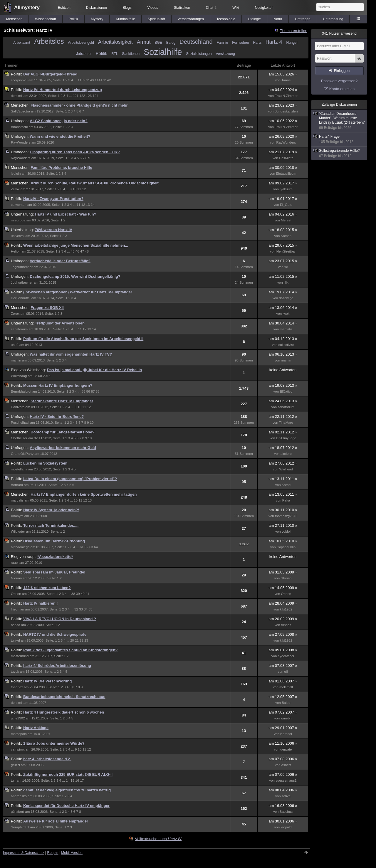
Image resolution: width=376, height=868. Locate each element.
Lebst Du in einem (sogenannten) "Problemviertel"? (70, 479)
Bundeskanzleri (286, 111)
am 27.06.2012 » (283, 463)
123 (89, 96)
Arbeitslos (49, 41)
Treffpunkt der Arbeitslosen (60, 323)
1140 (90, 80)
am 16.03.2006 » (283, 806)
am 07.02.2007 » (283, 712)
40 (83, 594)
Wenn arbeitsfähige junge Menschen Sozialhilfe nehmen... (76, 245)
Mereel (286, 220)
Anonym (17, 516)
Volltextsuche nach (158, 839)
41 (87, 594)
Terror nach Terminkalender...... (51, 525)
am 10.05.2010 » (283, 541)
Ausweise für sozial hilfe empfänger (56, 821)
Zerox (15, 189)
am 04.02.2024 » (283, 90)
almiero (286, 454)
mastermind (20, 656)
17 (82, 780)
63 (91, 547)
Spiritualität (156, 19)
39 (78, 594)
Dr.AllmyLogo (286, 438)
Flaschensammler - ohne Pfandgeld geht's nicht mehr (79, 105)
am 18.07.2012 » (283, 448)
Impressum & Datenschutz (24, 853)
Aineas (286, 625)
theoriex (17, 687)
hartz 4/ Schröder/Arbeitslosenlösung (57, 666)
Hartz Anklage (36, 728)
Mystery (97, 19)
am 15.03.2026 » (283, 74)
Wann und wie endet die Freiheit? (60, 136)
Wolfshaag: (29, 370)
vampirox (18, 749)
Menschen (14, 19)
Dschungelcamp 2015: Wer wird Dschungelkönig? (75, 276)
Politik (73, 19)
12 (84, 189)
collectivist (286, 345)
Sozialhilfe (163, 52)
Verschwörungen (191, 19)
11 (79, 189)
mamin (16, 360)
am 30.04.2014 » (283, 323)
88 (98, 391)
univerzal (18, 236)
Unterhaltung (333, 19)
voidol (286, 531)
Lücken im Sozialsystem (45, 463)
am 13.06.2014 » (283, 308)
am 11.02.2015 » (283, 276)
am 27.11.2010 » (283, 525)
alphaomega (20, 547)
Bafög (171, 43)
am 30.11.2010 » (283, 510)
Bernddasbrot (21, 391)
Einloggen (342, 71)
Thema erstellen (294, 31)
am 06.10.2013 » (283, 354)
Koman (286, 236)
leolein (16, 174)
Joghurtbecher (22, 267)
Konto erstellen (342, 89)
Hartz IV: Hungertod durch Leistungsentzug (63, 90)
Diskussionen (96, 8)
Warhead (286, 469)
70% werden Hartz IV (54, 230)
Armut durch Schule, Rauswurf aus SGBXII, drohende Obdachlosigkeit (95, 183)
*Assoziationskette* (55, 557)
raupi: (24, 557)
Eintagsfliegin (286, 174)
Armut (144, 42)
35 (90, 609)
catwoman (19, 205)
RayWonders (21, 142)
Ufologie (254, 19)
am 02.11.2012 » (283, 432)
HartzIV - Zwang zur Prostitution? (53, 199)
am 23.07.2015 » (283, 261)
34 (86, 609)
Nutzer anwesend (339, 33)
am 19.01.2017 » (283, 199)
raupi (15, 563)
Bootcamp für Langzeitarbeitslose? (62, 432)
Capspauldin (286, 547)
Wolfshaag (19, 376)
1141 (99, 80)
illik (286, 282)
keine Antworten (283, 370)
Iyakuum (286, 189)
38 (73, 594)
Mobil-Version (72, 853)
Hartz (257, 43)
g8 (286, 672)
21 (77, 640)
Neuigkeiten (264, 8)
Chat (211, 8)
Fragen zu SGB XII (47, 308)
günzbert (17, 812)
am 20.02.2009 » (283, 619)
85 (83, 391)
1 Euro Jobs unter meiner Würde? (54, 743)
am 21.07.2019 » (283, 152)
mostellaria (19, 469)
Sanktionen (131, 54)
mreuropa (18, 220)
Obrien (16, 594)
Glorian (16, 578)
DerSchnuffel (21, 298)
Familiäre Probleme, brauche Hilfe (61, 168)
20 (72, 640)
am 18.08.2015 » (283, 230)
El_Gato (286, 205)
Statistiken (182, 8)
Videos (153, 8)
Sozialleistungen (199, 54)
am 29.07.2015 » (283, 245)
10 (74, 189)
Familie (223, 43)
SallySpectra (20, 111)
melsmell (286, 687)
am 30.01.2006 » (283, 821)
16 (77, 780)
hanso (16, 625)
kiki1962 (286, 609)
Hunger (292, 43)
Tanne (286, 80)
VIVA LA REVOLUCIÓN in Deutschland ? (60, 619)
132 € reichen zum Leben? (47, 588)
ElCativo (286, 391)
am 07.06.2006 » (283, 774)
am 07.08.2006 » (283, 759)
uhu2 (15, 345)
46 (77, 251)
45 (73, 251)
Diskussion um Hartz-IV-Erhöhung (54, 541)
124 (95, 96)
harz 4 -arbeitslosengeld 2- (47, 759)
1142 (107, 80)
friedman (17, 609)
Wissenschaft (45, 19)
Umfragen (303, 19)
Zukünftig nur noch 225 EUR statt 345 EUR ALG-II (68, 774)
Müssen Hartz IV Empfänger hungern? (58, 385)
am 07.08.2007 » (283, 666)
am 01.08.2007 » (283, 681)
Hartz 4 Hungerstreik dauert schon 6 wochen (64, 712)
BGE (158, 43)
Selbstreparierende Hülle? (340, 153)
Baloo (286, 703)
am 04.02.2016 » (283, 214)
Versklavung (225, 54)
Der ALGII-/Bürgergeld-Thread (50, 74)
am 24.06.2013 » (283, 401)
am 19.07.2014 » (283, 292)
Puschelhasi (20, 423)
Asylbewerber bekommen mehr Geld (63, 448)
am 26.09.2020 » (283, 136)
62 (87, 547)
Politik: (17, 74)
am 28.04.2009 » (283, 603)
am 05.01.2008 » (283, 650)
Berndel (286, 734)
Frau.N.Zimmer (286, 96)
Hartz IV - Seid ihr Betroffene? (57, 417)
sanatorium (19, 329)
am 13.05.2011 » (283, 494)
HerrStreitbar (286, 251)
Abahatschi (19, 127)
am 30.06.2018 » (283, 168)
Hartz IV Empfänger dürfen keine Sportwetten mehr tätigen (84, 494)
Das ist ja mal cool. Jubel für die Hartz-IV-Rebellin (95, 370)
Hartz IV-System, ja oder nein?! (51, 510)
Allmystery (27, 7)
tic (286, 267)
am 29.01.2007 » (283, 728)
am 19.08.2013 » (283, 385)
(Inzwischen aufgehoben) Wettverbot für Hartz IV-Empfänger (78, 292)
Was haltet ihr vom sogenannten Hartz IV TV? (71, 354)
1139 (82, 80)
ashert (286, 765)
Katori (286, 485)
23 (86, 640)
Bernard (17, 485)
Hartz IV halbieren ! (41, 603)
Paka (286, 500)
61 (82, 547)
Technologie (226, 19)
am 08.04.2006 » (283, 790)
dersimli (17, 96)
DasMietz (286, 158)
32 (76, 609)
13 (88, 205)
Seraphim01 (20, 827)
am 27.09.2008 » (283, 634)
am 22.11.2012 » (283, 417)
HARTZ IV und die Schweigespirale (55, 634)
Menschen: (21, 105)
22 (82, 640)
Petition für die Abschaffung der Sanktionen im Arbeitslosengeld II (83, 339)
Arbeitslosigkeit (115, 42)
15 (72, 780)
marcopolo (19, 734)
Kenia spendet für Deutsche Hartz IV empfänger (66, 806)
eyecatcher (286, 656)
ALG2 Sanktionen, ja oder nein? (58, 121)
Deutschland (196, 42)
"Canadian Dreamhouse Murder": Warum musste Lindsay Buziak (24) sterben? (340, 121)
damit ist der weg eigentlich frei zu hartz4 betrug (67, 790)
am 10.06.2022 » (283, 121)
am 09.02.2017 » (283, 183)
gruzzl (15, 765)
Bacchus (286, 812)
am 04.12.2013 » (283, 339)
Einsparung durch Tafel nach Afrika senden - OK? (75, 152)
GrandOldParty (22, 454)
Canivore (18, 407)
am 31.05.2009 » (283, 572)
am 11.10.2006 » (283, 743)
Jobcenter (84, 54)
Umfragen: (20, 121)
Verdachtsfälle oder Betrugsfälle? (60, 261)
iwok (286, 314)
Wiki (236, 8)
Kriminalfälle (125, 19)
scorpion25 (19, 80)
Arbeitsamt (22, 43)
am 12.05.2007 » (283, 697)
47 (82, 251)
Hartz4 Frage (340, 139)
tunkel (15, 640)
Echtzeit (64, 8)
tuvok (15, 672)
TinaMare (286, 423)
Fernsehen (240, 43)
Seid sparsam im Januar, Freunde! (54, 572)
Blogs (127, 8)
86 (88, 391)
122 (82, 96)
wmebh (286, 718)
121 (76, 96)
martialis (286, 329)
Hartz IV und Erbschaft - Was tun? (66, 214)
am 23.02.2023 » (283, 105)
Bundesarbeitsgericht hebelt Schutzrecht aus (64, 697)
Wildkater (18, 531)
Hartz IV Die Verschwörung (47, 681)
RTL (115, 54)
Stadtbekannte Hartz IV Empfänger (62, 401)
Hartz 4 (274, 42)
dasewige (286, 298)
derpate (286, 749)
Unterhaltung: (23, 214)
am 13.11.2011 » (283, 479)
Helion (16, 251)
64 (96, 547)
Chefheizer (19, 438)
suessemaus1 (286, 780)
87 (93, 391)
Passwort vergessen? (339, 81)
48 (87, 251)
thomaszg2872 (286, 516)
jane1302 (18, 718)
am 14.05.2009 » (283, 588)
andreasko (19, 796)
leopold (286, 827)
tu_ (13, 780)
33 (81, 609)
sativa (286, 796)
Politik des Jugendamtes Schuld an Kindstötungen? (70, 650)
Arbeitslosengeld (81, 43)
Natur (278, 19)
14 (93, 205)
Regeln (53, 853)
